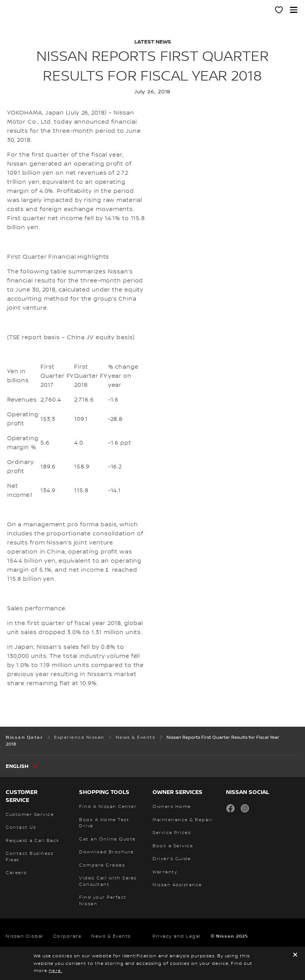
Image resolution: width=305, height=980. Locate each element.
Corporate (68, 936)
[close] (295, 956)
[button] (294, 10)
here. (56, 971)
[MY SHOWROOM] (279, 11)
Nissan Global (25, 936)
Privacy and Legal (177, 936)
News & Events (111, 936)
